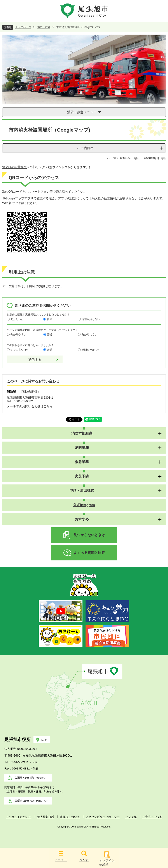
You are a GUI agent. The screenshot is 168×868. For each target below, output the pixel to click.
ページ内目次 (84, 148)
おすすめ (82, 519)
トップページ (23, 27)
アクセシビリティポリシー (103, 817)
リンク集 (131, 817)
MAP (44, 740)
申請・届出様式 (82, 490)
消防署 (11, 392)
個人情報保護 (46, 817)
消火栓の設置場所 (14, 167)
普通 (50, 319)
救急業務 (82, 462)
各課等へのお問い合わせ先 (30, 778)
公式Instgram (84, 505)
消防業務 (82, 448)
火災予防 (82, 476)
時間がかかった (91, 350)
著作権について (70, 817)
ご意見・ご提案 (152, 817)
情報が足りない (91, 319)
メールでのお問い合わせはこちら (30, 406)
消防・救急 (44, 27)
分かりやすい (18, 334)
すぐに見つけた (20, 350)
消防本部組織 (82, 433)
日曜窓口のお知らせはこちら (32, 801)
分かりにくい (89, 334)
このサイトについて (19, 817)
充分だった (17, 319)
